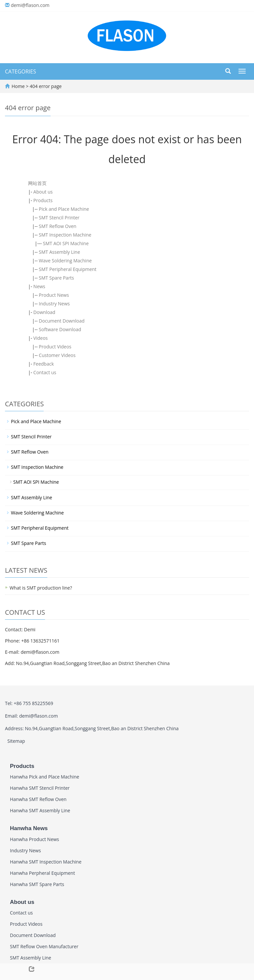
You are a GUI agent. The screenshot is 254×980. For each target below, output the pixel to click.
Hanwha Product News (35, 839)
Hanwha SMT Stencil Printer (40, 788)
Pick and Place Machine (64, 209)
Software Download (60, 329)
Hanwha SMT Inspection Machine (46, 862)
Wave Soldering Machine (65, 261)
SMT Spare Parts (56, 278)
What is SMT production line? (41, 588)
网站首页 (37, 183)
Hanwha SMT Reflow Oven (38, 799)
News (39, 286)
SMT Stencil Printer (59, 218)
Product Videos (55, 347)
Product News (54, 295)
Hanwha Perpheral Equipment (42, 873)
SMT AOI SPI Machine (66, 243)
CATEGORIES (21, 71)
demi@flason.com (30, 5)
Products (43, 200)
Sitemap (16, 741)
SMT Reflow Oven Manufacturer (44, 946)
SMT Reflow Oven (58, 226)
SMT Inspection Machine (65, 235)
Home (18, 86)
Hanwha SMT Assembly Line (40, 810)
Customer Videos (57, 355)
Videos (41, 338)
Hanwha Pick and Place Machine (44, 777)
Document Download (62, 321)
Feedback (44, 364)
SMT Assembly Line (59, 252)
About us (43, 192)
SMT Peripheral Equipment (67, 269)
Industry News (54, 304)
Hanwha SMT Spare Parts (37, 884)
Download (44, 312)
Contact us (45, 372)
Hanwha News (29, 828)
